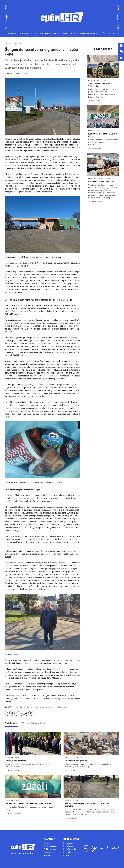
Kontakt (47, 855)
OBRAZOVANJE (45, 34)
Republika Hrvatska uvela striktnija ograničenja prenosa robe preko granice (37, 583)
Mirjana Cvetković (97, 202)
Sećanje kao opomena (16, 761)
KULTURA (35, 34)
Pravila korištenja (50, 846)
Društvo (19, 44)
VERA (54, 34)
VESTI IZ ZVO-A (69, 34)
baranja (18, 707)
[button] (104, 34)
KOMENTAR (88, 34)
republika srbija (60, 707)
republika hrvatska (42, 707)
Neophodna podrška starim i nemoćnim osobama (28, 804)
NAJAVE (96, 34)
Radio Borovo (69, 843)
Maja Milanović (96, 149)
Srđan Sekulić (95, 101)
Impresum (48, 852)
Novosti (66, 855)
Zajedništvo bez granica (76, 761)
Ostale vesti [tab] (12, 723)
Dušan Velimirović (13, 74)
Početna (9, 44)
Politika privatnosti (51, 849)
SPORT (59, 34)
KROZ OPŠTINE (19, 34)
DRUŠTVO (9, 34)
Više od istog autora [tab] (33, 723)
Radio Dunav (68, 846)
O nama (47, 843)
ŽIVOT (28, 34)
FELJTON (79, 34)
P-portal (67, 852)
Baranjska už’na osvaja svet (101, 182)
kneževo (28, 707)
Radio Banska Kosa (71, 849)
